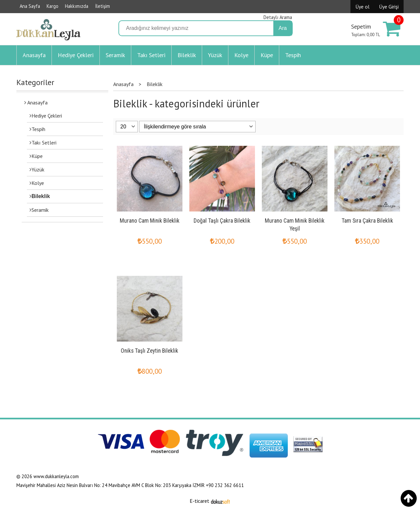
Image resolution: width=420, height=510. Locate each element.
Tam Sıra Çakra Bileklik (367, 221)
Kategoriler (35, 82)
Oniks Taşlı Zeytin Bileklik (149, 351)
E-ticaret (199, 501)
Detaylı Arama (278, 17)
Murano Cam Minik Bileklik (150, 221)
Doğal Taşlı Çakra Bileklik (222, 221)
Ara (283, 28)
